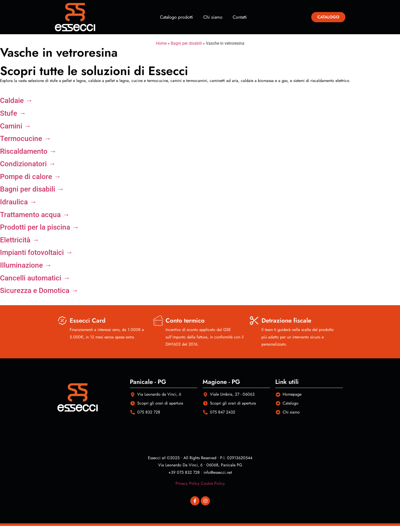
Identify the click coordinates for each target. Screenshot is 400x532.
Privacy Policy (187, 483)
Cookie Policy (213, 483)
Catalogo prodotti (177, 17)
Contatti (240, 17)
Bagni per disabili (186, 43)
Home (161, 43)
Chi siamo (213, 17)
